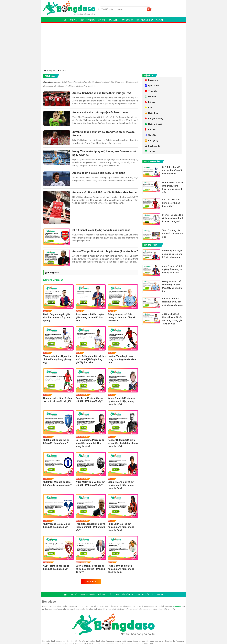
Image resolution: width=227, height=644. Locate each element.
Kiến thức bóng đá (145, 20)
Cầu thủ (74, 20)
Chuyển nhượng (154, 118)
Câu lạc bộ (114, 20)
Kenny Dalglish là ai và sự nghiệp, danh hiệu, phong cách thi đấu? (121, 401)
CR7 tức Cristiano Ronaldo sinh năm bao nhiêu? (171, 203)
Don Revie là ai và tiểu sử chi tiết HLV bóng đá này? (89, 400)
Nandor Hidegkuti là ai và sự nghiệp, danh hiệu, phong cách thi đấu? (123, 443)
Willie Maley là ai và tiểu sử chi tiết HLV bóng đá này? (90, 484)
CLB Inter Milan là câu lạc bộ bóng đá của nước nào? (57, 484)
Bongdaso (49, 82)
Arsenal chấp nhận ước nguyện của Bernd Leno (100, 112)
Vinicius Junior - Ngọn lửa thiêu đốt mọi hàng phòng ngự (57, 359)
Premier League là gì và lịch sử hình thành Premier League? (173, 218)
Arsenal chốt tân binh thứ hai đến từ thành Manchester (105, 192)
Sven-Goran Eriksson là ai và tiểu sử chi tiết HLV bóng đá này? (90, 569)
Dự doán (150, 96)
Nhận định (151, 113)
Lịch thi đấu (152, 85)
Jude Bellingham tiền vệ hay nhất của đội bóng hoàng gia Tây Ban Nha (91, 359)
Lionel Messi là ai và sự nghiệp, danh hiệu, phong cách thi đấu (173, 187)
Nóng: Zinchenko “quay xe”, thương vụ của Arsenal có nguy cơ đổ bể (104, 153)
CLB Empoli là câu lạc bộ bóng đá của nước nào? (56, 442)
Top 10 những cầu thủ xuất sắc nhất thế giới (173, 234)
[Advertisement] (113, 47)
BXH (148, 107)
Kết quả (150, 102)
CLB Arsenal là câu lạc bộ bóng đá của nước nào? (101, 230)
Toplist (160, 20)
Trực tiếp (151, 91)
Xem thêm (91, 582)
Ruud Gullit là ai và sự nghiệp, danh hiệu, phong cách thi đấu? (121, 527)
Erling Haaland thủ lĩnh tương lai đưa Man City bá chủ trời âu (121, 318)
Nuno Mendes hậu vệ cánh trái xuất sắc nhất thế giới (58, 400)
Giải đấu (102, 20)
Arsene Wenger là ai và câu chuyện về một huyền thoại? (105, 251)
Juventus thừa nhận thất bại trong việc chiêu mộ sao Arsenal (104, 134)
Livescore (151, 80)
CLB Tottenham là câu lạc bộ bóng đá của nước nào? (172, 170)
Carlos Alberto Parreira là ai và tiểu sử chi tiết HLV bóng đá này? (90, 443)
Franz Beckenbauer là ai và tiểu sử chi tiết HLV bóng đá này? (90, 527)
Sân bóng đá (128, 20)
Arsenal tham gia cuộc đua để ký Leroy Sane (99, 173)
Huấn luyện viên (88, 20)
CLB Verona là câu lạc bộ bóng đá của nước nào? (57, 526)
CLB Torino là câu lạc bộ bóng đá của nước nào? (56, 567)
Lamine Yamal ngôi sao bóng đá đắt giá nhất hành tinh (122, 359)
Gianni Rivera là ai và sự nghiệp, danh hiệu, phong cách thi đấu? (121, 485)
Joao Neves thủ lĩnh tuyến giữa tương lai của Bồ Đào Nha (90, 318)
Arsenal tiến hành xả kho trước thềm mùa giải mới (102, 93)
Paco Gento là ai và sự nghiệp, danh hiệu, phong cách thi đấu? (121, 569)
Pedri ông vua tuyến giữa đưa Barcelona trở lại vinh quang (57, 318)
